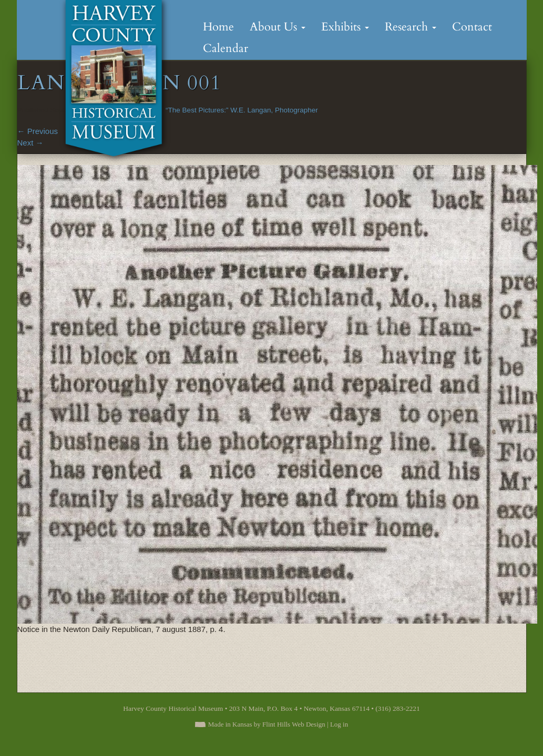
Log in (339, 724)
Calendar (226, 48)
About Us (278, 27)
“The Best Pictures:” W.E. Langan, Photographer (242, 110)
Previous (38, 131)
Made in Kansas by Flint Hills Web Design (267, 724)
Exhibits (345, 27)
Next (30, 143)
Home (218, 27)
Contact (472, 27)
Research (411, 27)
